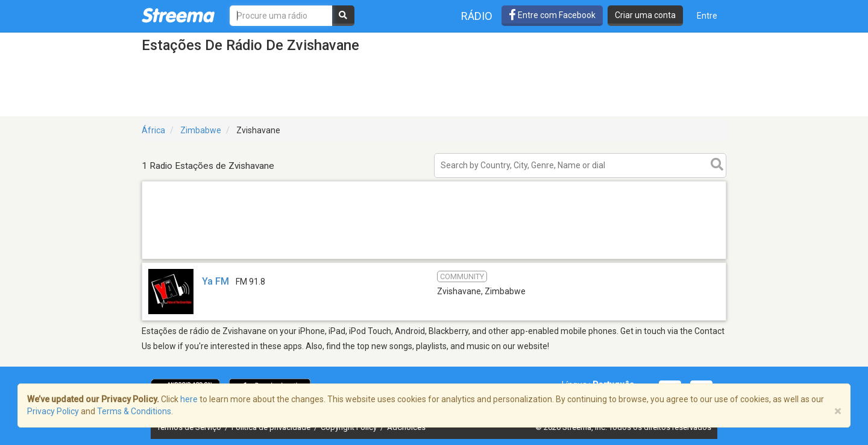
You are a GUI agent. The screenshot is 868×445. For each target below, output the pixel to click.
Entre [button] (707, 16)
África (153, 130)
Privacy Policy (53, 411)
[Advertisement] (434, 258)
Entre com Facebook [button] (552, 15)
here (189, 399)
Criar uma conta (645, 15)
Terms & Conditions (134, 411)
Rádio (477, 16)
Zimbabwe (201, 130)
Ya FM (215, 281)
